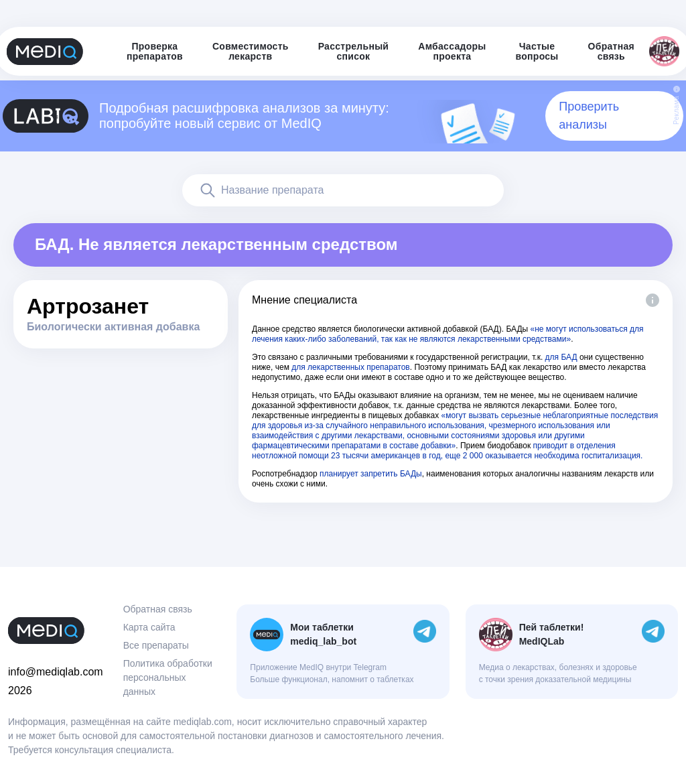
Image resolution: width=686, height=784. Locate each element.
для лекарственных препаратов (351, 367)
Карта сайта (149, 627)
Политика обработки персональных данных (168, 677)
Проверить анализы (589, 116)
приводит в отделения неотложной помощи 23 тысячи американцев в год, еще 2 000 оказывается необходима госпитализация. (447, 451)
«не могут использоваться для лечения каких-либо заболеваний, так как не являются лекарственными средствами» (448, 334)
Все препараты (156, 645)
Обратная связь (158, 609)
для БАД (561, 357)
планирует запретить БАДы (371, 474)
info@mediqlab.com (56, 672)
